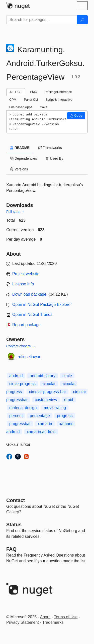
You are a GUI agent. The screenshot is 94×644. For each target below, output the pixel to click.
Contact (16, 500)
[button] (76, 116)
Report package (26, 325)
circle (67, 376)
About (45, 617)
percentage (40, 416)
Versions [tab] (19, 169)
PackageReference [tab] (58, 92)
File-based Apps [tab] (21, 107)
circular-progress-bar (48, 392)
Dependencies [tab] (23, 158)
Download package (29, 294)
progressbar (20, 424)
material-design (23, 408)
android (16, 376)
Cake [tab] (44, 107)
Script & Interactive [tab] (59, 100)
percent (16, 416)
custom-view (46, 400)
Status (14, 525)
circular (49, 384)
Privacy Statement (23, 622)
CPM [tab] (13, 100)
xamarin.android (41, 432)
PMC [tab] (33, 92)
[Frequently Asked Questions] (11, 549)
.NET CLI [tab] (16, 92)
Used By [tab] (54, 158)
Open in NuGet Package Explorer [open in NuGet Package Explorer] (42, 305)
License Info (23, 284)
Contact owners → (21, 346)
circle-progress (22, 384)
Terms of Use (66, 617)
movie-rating (55, 408)
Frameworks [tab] (50, 148)
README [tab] (20, 148)
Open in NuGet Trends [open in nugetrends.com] (32, 315)
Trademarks (53, 622)
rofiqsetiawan (30, 357)
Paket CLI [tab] (31, 100)
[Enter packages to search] (42, 20)
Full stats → (16, 212)
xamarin (45, 424)
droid (69, 400)
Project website (26, 274)
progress (65, 416)
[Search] (82, 20)
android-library (43, 376)
